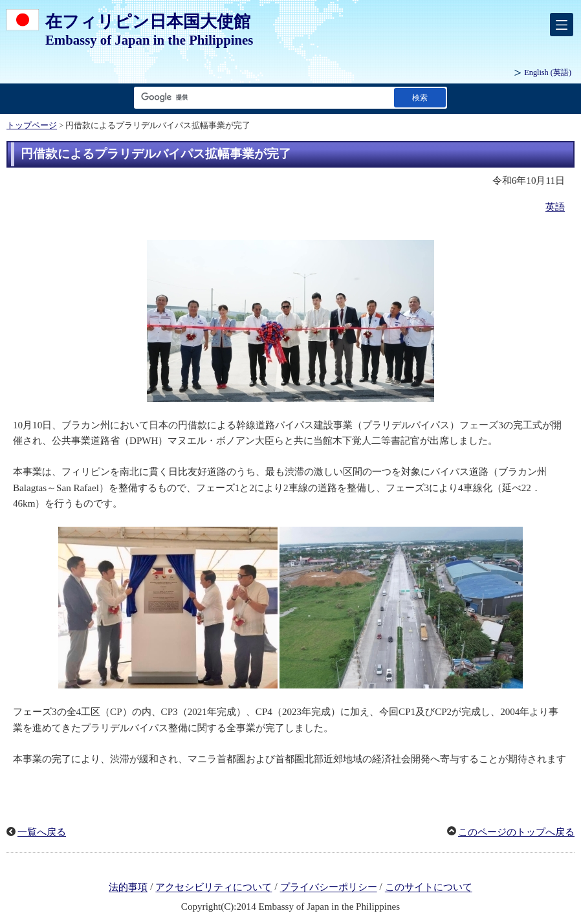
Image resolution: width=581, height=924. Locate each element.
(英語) (548, 72)
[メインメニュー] (562, 25)
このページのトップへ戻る (516, 832)
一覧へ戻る (42, 832)
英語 (555, 207)
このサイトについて (429, 888)
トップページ (32, 126)
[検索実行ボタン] (420, 97)
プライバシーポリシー (329, 888)
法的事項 (128, 888)
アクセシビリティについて (214, 888)
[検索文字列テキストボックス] (261, 97)
